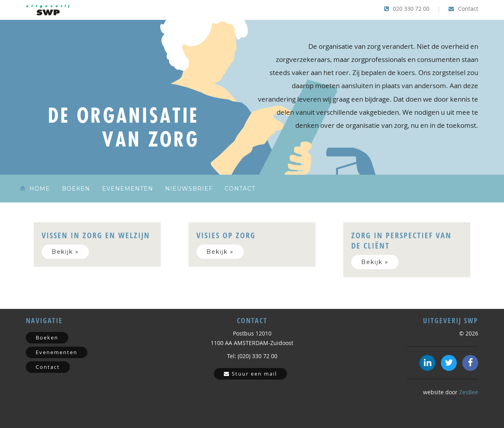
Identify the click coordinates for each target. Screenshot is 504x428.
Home (35, 189)
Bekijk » (65, 252)
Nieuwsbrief (189, 189)
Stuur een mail (250, 374)
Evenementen (128, 189)
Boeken (76, 189)
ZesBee (469, 392)
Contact (463, 9)
